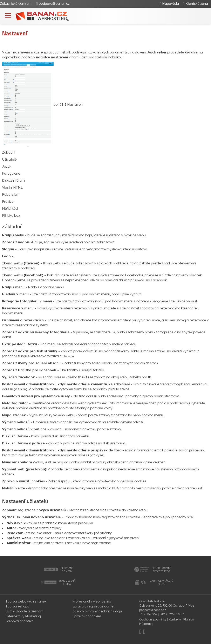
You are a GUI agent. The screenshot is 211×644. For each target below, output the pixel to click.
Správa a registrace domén (94, 606)
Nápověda (171, 4)
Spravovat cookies (87, 616)
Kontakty (175, 619)
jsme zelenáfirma (67, 582)
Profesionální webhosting (92, 601)
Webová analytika (20, 621)
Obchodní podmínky (153, 619)
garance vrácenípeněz (161, 582)
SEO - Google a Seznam (25, 611)
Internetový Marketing (23, 616)
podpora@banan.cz (54, 4)
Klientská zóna (197, 4)
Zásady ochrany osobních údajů (97, 611)
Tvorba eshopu (17, 606)
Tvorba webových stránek (26, 601)
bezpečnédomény (67, 570)
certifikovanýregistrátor (161, 570)
